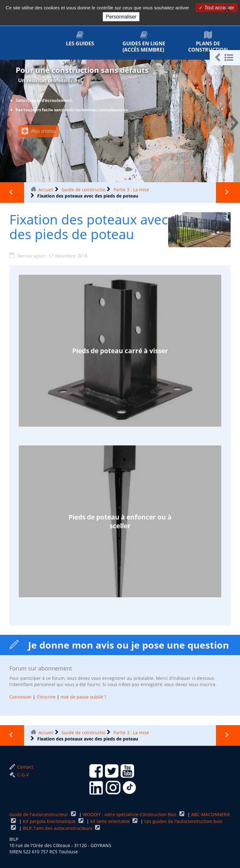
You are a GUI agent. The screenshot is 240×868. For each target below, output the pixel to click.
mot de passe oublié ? (83, 697)
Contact (21, 767)
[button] (225, 58)
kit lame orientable (111, 821)
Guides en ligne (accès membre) (144, 42)
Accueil (46, 190)
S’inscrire (46, 697)
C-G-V (19, 775)
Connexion (20, 697)
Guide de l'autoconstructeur (39, 814)
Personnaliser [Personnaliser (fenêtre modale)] (121, 17)
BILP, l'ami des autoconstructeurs (58, 828)
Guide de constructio (83, 190)
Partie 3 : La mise (131, 190)
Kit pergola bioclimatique (50, 821)
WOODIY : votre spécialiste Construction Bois (130, 814)
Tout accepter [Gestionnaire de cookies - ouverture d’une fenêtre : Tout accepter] (216, 8)
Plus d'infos (38, 131)
